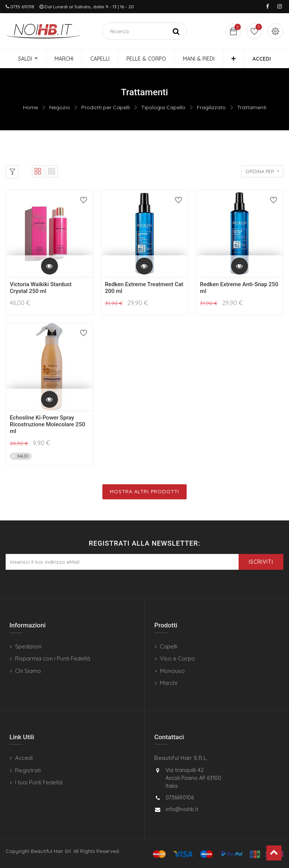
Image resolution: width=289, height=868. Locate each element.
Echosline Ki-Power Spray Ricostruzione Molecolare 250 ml (47, 424)
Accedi (24, 758)
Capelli (169, 646)
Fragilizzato (211, 107)
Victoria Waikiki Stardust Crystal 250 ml (41, 288)
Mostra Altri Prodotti (144, 491)
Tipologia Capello (163, 107)
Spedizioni (28, 646)
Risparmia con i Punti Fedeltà (53, 658)
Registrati (28, 770)
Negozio (60, 107)
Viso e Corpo (177, 658)
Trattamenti (252, 107)
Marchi (169, 683)
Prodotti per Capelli (106, 107)
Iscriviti (261, 562)
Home (30, 107)
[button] (233, 59)
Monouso (172, 671)
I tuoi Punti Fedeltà (39, 782)
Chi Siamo (28, 671)
